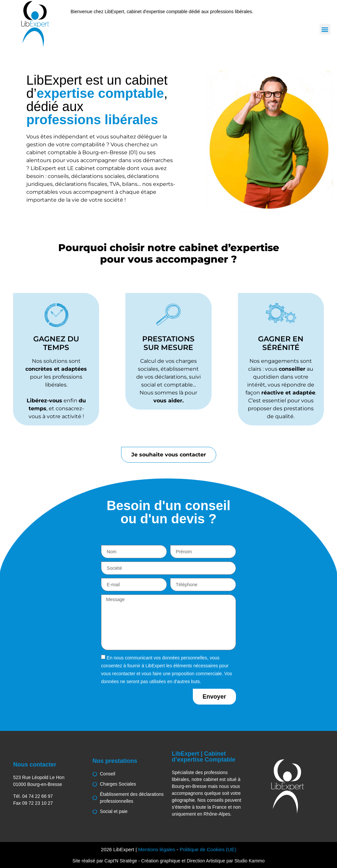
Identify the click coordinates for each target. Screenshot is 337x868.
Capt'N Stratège (121, 861)
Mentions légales (157, 849)
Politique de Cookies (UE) (208, 849)
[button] (325, 29)
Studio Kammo (249, 861)
